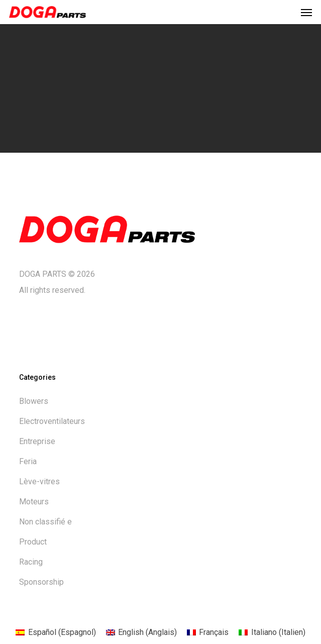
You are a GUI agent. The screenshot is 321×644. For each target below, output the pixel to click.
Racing (31, 562)
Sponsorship (41, 582)
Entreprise (37, 441)
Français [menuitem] (214, 632)
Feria (28, 461)
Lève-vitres (39, 481)
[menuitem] (56, 632)
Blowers (34, 401)
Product (33, 542)
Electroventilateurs (52, 421)
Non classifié (45, 522)
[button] (306, 12)
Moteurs (34, 502)
